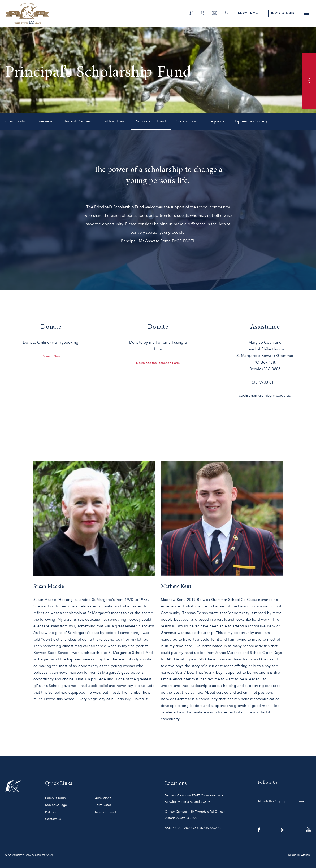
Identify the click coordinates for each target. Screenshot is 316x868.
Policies (51, 812)
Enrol (248, 13)
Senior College (56, 805)
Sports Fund (187, 121)
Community (15, 121)
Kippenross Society (251, 121)
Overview (44, 121)
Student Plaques (77, 121)
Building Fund (113, 121)
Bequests (216, 121)
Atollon (306, 855)
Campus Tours (55, 798)
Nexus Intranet (106, 812)
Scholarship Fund (151, 121)
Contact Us (53, 819)
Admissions (103, 798)
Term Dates (103, 805)
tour (283, 13)
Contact (309, 81)
